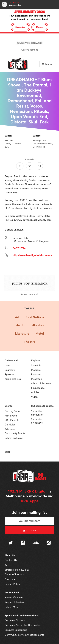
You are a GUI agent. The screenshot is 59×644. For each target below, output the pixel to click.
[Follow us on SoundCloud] (36, 543)
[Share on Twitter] (30, 166)
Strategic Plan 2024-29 (17, 570)
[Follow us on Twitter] (11, 543)
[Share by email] (39, 166)
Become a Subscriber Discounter (22, 625)
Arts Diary (10, 429)
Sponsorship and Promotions (21, 616)
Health (20, 325)
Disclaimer (10, 579)
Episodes (10, 374)
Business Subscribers (16, 630)
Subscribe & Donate (42, 406)
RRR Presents (12, 420)
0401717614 (19, 248)
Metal (40, 333)
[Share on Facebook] (20, 166)
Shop (8, 452)
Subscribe (20, 27)
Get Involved (12, 593)
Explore (36, 360)
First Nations (35, 317)
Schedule (36, 365)
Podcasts (36, 374)
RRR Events (11, 416)
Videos (35, 397)
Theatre (30, 342)
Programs (36, 370)
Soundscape (38, 388)
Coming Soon (12, 411)
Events (9, 406)
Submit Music (12, 607)
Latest (8, 365)
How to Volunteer (14, 597)
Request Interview (14, 602)
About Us (10, 555)
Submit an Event (14, 438)
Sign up (29, 531)
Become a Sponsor (15, 620)
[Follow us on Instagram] (49, 543)
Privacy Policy (12, 584)
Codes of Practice (14, 574)
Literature (22, 333)
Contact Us (11, 560)
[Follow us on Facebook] (23, 543)
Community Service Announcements (24, 635)
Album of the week (41, 383)
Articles (35, 392)
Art (17, 317)
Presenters (37, 379)
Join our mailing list (30, 512)
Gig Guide (10, 425)
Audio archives (13, 379)
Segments (10, 370)
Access (8, 565)
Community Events (15, 433)
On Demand (11, 360)
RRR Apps (30, 501)
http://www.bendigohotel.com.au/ (32, 255)
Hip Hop (38, 325)
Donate (40, 27)
